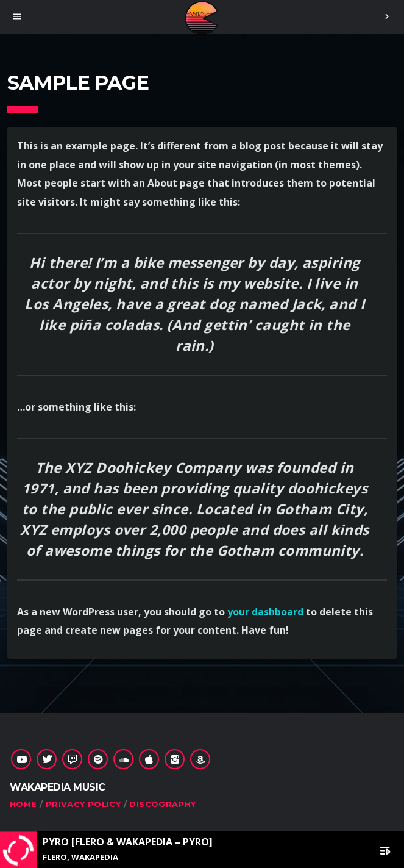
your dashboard (265, 612)
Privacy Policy (83, 804)
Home (23, 804)
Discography (162, 804)
